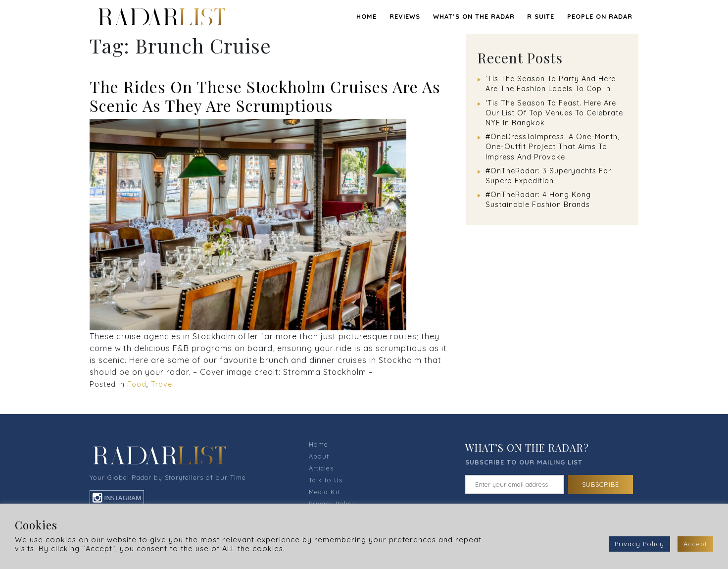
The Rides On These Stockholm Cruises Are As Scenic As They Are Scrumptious (265, 96)
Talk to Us (326, 480)
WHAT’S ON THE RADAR (474, 16)
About (319, 456)
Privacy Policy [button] (639, 544)
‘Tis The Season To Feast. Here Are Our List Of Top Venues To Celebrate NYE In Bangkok (554, 113)
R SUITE (541, 16)
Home (366, 16)
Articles (321, 468)
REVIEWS (405, 16)
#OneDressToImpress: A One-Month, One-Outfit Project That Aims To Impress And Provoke (553, 147)
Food (137, 384)
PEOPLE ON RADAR (600, 16)
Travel (163, 384)
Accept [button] (695, 544)
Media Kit (324, 492)
